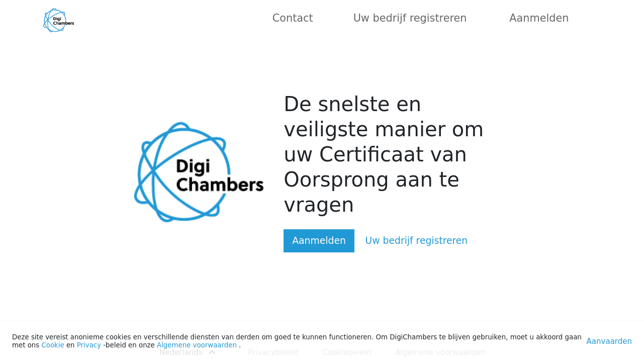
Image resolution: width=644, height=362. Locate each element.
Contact (293, 18)
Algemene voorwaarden (197, 345)
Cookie (53, 345)
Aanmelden (539, 18)
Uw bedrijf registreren (410, 18)
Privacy (89, 345)
